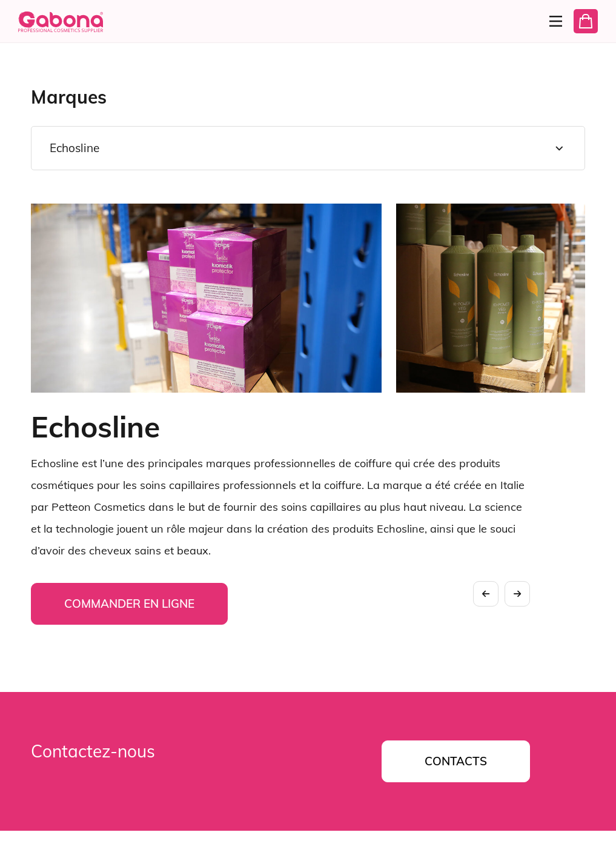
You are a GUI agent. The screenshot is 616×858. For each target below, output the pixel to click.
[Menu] (551, 21)
